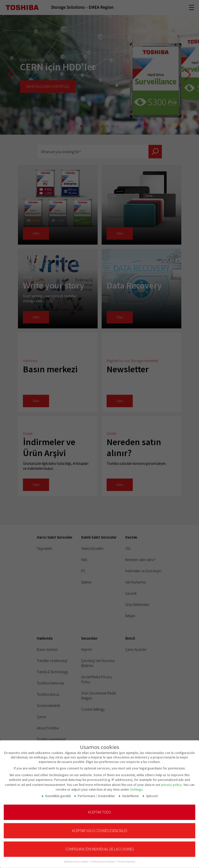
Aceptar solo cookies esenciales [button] (100, 828)
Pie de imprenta (126, 859)
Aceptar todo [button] (99, 809)
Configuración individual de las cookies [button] (100, 846)
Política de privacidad (103, 859)
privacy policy (171, 781)
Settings (136, 786)
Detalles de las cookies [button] (76, 859)
